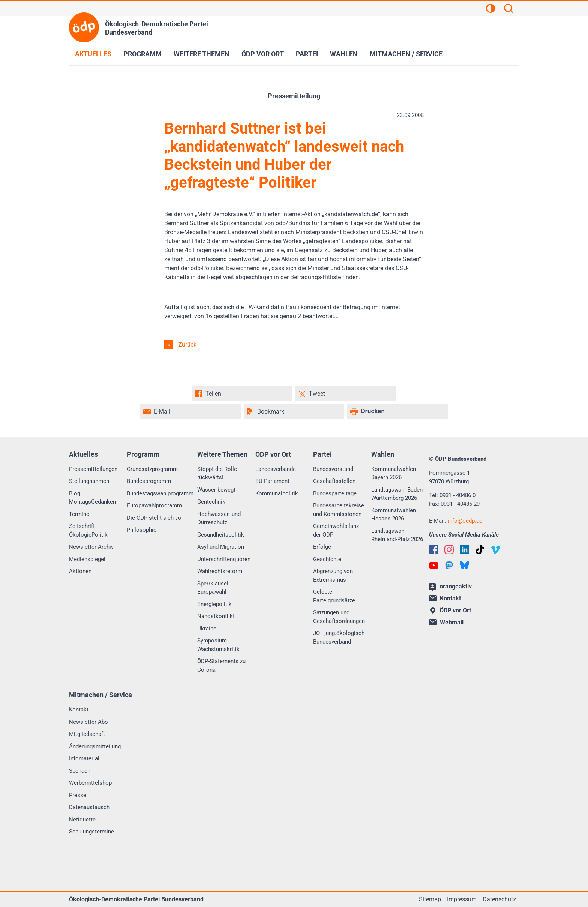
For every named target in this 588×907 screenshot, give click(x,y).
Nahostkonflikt (216, 616)
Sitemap (430, 899)
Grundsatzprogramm (152, 469)
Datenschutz (499, 899)
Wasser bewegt (216, 490)
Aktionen (80, 571)
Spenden (80, 771)
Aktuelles (93, 54)
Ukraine (207, 629)
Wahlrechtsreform (220, 571)
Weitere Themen (202, 54)
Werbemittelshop (90, 783)
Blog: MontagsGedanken (92, 498)
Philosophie (142, 530)
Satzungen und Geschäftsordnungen (339, 617)
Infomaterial (84, 758)
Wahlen (344, 54)
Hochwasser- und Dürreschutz (219, 518)
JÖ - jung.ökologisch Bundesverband (339, 637)
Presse (78, 795)
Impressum (462, 899)
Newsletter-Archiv (91, 547)
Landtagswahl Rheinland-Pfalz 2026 (397, 535)
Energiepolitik (214, 604)
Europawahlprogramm (154, 505)
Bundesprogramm (149, 481)
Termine (79, 514)
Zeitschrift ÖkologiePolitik (88, 530)
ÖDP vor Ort (263, 54)
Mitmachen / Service (406, 54)
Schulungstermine (91, 832)
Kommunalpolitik (277, 493)
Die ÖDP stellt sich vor (155, 518)
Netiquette (82, 820)
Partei (307, 54)
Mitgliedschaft (87, 734)
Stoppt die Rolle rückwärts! (217, 473)
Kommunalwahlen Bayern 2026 (394, 473)
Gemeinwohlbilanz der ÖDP (336, 530)
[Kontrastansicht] (490, 9)
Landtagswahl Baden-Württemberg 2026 (398, 494)
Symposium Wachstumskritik (218, 645)
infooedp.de (465, 521)
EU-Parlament (272, 481)
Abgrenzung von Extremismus (333, 575)
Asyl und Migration (221, 547)
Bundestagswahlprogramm (160, 493)
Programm (142, 54)
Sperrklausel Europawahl (213, 588)
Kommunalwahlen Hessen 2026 (394, 515)
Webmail (446, 622)
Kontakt (79, 710)
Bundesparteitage (335, 493)
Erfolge (322, 547)
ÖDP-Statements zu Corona (221, 666)
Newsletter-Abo (88, 722)
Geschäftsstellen (334, 481)
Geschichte (327, 559)
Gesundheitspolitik (221, 535)
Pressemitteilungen (93, 469)
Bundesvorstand (333, 469)
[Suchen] (508, 9)
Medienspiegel (87, 559)
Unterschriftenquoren (224, 559)
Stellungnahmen (89, 481)
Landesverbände (276, 469)
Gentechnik (211, 502)
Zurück (187, 345)
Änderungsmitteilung (95, 746)
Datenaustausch (89, 807)
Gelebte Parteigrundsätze (334, 596)
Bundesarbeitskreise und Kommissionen (339, 510)
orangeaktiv (450, 587)
